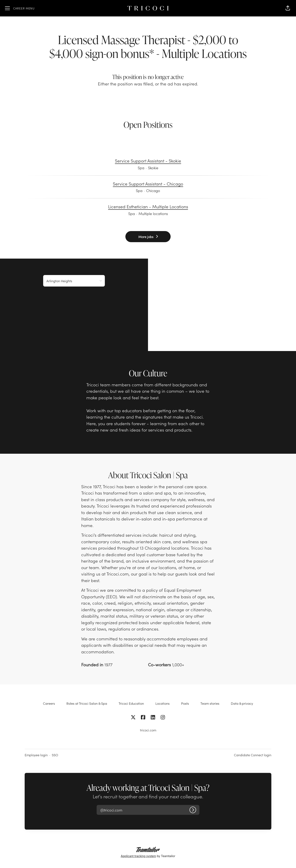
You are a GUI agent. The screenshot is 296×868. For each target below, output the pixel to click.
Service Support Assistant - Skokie (148, 161)
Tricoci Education (131, 703)
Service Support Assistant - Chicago (148, 184)
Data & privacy (242, 703)
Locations (162, 703)
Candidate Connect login (253, 755)
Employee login (36, 755)
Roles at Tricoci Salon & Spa (87, 703)
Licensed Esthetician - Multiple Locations (148, 207)
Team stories (210, 703)
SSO (55, 755)
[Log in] (193, 810)
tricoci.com (148, 730)
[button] (288, 8)
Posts (185, 703)
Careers (49, 703)
